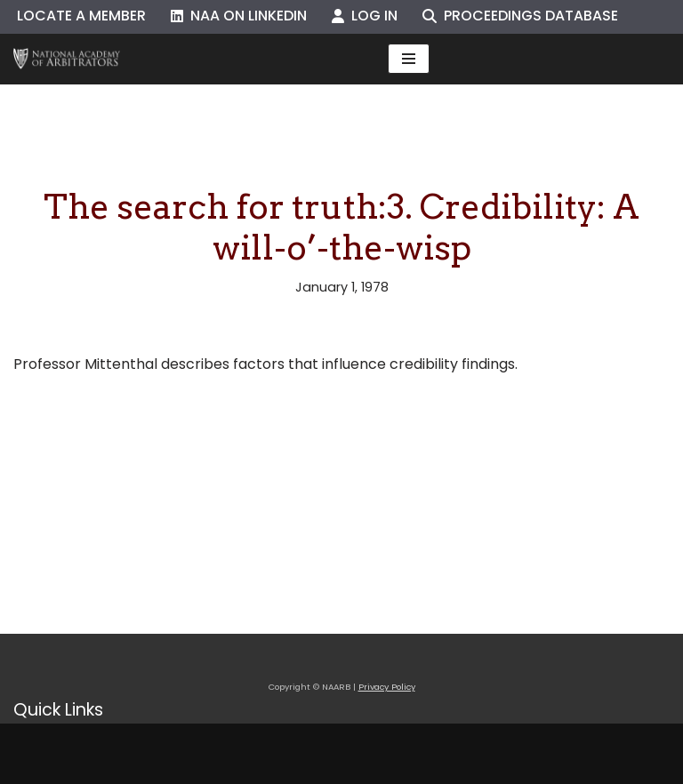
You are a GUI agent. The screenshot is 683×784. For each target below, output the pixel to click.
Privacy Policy (387, 687)
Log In (365, 16)
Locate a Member (81, 16)
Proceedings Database (520, 16)
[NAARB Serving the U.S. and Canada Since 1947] (67, 59)
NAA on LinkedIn (239, 16)
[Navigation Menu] (409, 59)
